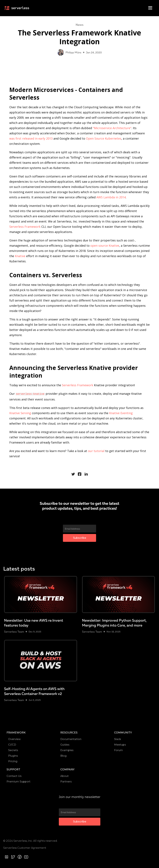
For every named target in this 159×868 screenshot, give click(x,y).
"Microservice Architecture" (112, 128)
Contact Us (14, 776)
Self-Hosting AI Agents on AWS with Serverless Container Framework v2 (34, 691)
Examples (67, 750)
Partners (66, 781)
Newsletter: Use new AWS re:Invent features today (34, 622)
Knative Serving (20, 413)
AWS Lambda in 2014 (111, 197)
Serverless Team (14, 631)
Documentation (71, 739)
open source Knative (105, 246)
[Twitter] (13, 857)
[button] (149, 8)
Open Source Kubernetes (104, 138)
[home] (18, 8)
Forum (118, 750)
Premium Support (18, 781)
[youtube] (26, 857)
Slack (118, 739)
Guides (65, 744)
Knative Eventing (121, 413)
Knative (20, 256)
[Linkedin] (7, 857)
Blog (63, 755)
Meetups (120, 744)
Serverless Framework (25, 227)
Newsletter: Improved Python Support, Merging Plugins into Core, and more (114, 622)
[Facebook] (20, 856)
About (64, 776)
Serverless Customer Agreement (25, 848)
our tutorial (96, 451)
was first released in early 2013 (31, 138)
